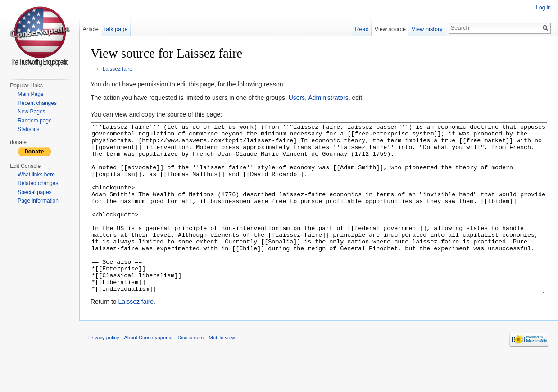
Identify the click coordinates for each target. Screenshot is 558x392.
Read (362, 29)
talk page (116, 29)
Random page (34, 121)
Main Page (30, 94)
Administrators (328, 98)
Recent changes (37, 103)
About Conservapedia (149, 371)
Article (91, 29)
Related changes (38, 183)
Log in (543, 8)
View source (390, 29)
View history (427, 29)
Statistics (28, 129)
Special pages (34, 192)
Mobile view (222, 371)
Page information (38, 201)
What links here (36, 175)
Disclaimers (191, 371)
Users (297, 98)
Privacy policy (104, 371)
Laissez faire (118, 69)
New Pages (31, 112)
